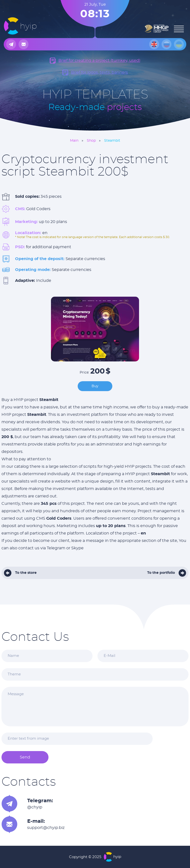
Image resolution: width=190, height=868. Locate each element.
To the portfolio (161, 573)
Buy (95, 386)
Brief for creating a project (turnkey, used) (99, 61)
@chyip (35, 807)
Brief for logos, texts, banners (99, 72)
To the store (26, 573)
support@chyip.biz (46, 828)
